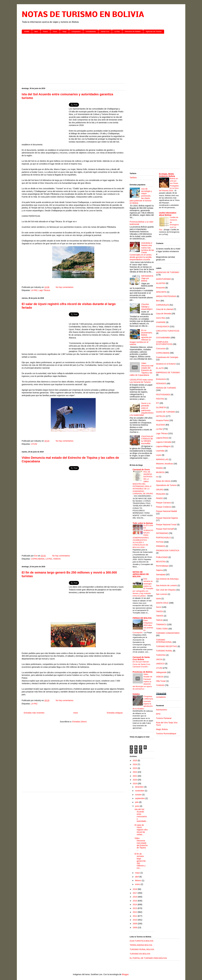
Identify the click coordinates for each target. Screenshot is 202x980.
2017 (135, 893)
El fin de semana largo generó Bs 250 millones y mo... (140, 861)
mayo (138, 873)
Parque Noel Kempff (165, 529)
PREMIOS (161, 546)
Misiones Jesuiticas (165, 464)
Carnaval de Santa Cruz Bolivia (141, 658)
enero (138, 884)
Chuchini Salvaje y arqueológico (147, 307)
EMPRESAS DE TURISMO (168, 373)
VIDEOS (57, 559)
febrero (138, 880)
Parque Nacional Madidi (167, 511)
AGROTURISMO (164, 279)
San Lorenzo (162, 594)
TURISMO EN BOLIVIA (140, 954)
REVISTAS (161, 562)
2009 (135, 924)
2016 (135, 897)
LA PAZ (34, 290)
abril (137, 877)
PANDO (160, 498)
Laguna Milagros (163, 446)
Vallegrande (161, 672)
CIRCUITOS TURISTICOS (168, 331)
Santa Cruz (105, 32)
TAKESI (160, 611)
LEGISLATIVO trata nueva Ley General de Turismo (141, 381)
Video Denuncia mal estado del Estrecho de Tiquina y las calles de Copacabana (142, 369)
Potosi (45, 32)
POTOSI (160, 542)
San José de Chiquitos (166, 590)
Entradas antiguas (115, 713)
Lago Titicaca (44, 290)
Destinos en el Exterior (166, 364)
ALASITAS (161, 283)
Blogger (125, 974)
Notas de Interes (163, 481)
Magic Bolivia (162, 729)
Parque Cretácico (164, 507)
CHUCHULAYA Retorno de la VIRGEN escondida (147, 440)
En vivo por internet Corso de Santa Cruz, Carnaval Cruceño (142, 664)
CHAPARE (161, 322)
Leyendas (160, 451)
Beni (36, 32)
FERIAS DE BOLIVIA (142, 618)
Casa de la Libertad (165, 309)
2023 (135, 768)
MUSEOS (160, 472)
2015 (135, 901)
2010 (135, 920)
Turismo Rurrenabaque (166, 734)
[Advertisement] (101, 58)
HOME (27, 32)
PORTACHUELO (163, 538)
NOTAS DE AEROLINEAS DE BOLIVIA (141, 574)
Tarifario (133, 178)
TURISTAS (161, 655)
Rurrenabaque (162, 566)
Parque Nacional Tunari (166, 525)
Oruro (55, 32)
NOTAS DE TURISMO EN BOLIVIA (83, 15)
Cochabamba (91, 32)
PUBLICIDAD (162, 557)
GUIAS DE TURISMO (166, 412)
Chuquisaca (76, 32)
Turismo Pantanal (164, 718)
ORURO (160, 490)
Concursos (161, 349)
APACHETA (161, 292)
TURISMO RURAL (164, 651)
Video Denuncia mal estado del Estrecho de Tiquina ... (141, 844)
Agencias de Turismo (154, 32)
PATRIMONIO (162, 533)
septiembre (140, 798)
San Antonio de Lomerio (167, 585)
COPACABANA (38, 559)
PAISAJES (161, 494)
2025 (135, 760)
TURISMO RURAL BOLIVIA (142, 949)
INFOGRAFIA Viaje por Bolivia (147, 278)
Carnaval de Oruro (141, 470)
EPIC (158, 714)
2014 (135, 904)
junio (137, 806)
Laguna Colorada (164, 442)
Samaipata (161, 574)
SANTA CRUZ (162, 603)
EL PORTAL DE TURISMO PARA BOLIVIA (148, 958)
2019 (135, 783)
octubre (139, 795)
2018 (135, 889)
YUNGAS (160, 685)
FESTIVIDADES (163, 395)
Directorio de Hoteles (133, 32)
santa (159, 598)
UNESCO (160, 664)
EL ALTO (160, 368)
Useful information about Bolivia (168, 214)
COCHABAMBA (163, 338)
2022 (135, 772)
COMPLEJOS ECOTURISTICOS (164, 343)
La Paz (117, 32)
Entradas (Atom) (79, 722)
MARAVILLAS (162, 459)
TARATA (160, 616)
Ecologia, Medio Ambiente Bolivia (167, 175)
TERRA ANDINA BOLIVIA (141, 945)
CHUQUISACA (163, 326)
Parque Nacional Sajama (167, 518)
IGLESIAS (161, 425)
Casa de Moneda (164, 314)
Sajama (159, 570)
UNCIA (159, 659)
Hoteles (136, 694)
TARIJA (159, 620)
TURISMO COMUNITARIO (168, 633)
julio (137, 802)
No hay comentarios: (65, 287)
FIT (158, 403)
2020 (135, 780)
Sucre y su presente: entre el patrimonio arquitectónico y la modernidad (142, 409)
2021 (135, 776)
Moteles (160, 468)
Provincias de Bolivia (143, 672)
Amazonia (160, 288)
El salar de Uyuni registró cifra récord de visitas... (141, 830)
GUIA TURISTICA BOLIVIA (142, 941)
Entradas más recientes (34, 713)
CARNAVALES (163, 305)
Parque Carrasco (164, 503)
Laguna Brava (162, 438)
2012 (135, 912)
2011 (135, 916)
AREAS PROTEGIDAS (166, 296)
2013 (135, 908)
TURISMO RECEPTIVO (167, 646)
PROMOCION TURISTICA (168, 550)
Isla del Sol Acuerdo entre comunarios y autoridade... (141, 815)
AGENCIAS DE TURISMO (168, 272)
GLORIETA (161, 407)
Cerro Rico (161, 318)
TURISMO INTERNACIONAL (164, 641)
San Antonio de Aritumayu (167, 579)
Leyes (159, 455)
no (157, 477)
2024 (135, 764)
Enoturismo (161, 379)
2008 (135, 928)
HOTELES (161, 416)
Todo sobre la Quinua (143, 523)
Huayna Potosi (163, 420)
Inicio (76, 713)
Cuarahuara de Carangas (167, 357)
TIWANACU (161, 624)
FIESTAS (160, 399)
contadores (161, 697)
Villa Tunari (161, 681)
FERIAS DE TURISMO (166, 388)
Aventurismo (162, 710)
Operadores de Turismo (166, 485)
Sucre (159, 607)
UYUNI (34, 444)
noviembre (140, 791)
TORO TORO (162, 629)
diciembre (140, 787)
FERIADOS (161, 383)
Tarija (64, 32)
